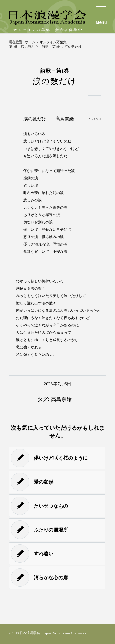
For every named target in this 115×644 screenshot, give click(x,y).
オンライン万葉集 (53, 42)
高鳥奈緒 (61, 399)
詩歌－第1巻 (51, 47)
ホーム (30, 42)
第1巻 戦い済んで (23, 47)
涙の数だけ (55, 81)
